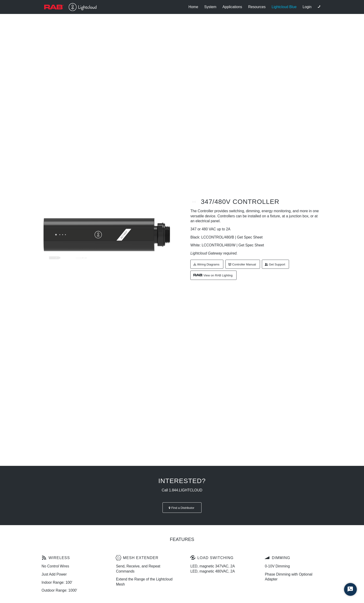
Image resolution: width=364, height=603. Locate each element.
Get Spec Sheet (250, 237)
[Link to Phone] (319, 7)
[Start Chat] (350, 589)
